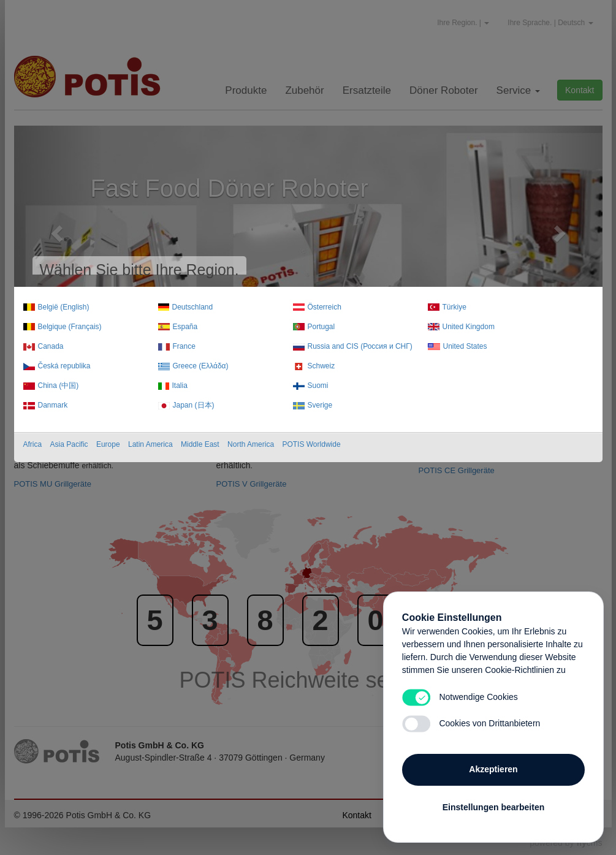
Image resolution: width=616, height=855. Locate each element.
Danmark (53, 405)
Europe (108, 444)
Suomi (318, 386)
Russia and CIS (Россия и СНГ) (360, 346)
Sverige (320, 405)
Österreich (325, 307)
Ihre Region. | (463, 23)
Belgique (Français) (70, 327)
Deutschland (193, 307)
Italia (180, 386)
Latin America (150, 444)
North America (251, 444)
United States (465, 346)
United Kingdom (469, 327)
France (184, 346)
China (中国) (59, 386)
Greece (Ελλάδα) (201, 366)
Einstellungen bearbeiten (493, 807)
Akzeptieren (493, 769)
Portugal (321, 327)
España (185, 327)
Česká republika (64, 366)
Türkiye (454, 307)
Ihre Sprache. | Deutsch (550, 23)
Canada (51, 346)
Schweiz (321, 366)
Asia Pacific (69, 444)
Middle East (200, 444)
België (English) (64, 307)
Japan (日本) (194, 405)
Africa (33, 444)
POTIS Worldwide (311, 444)
